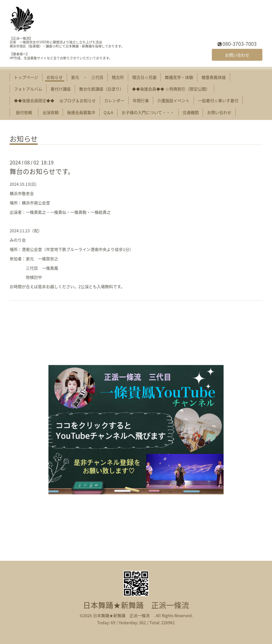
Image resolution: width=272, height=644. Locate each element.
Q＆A (108, 112)
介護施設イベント (173, 100)
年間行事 (141, 100)
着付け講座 (61, 89)
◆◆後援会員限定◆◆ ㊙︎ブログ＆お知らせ (55, 100)
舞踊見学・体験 (179, 77)
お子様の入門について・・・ (148, 112)
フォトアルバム (28, 89)
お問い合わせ (237, 55)
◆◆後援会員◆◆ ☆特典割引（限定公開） (171, 89)
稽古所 (118, 77)
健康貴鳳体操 (214, 77)
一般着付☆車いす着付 (218, 100)
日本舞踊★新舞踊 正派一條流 (140, 605)
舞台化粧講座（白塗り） (101, 89)
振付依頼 (26, 112)
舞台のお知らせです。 (42, 171)
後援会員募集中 (81, 112)
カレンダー (114, 100)
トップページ (26, 77)
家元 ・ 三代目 (87, 77)
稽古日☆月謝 (144, 77)
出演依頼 (51, 112)
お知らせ (55, 77)
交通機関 (191, 112)
